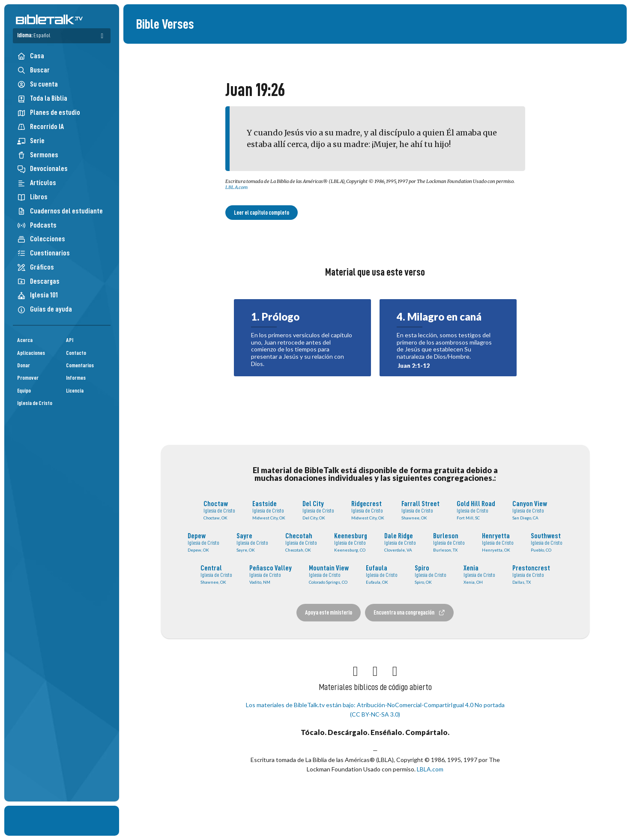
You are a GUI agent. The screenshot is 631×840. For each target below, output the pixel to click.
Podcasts (37, 225)
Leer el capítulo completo (262, 213)
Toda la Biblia (42, 98)
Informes (76, 378)
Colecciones (41, 239)
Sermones (38, 155)
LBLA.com (236, 187)
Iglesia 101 (37, 295)
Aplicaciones (31, 353)
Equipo (24, 391)
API (70, 340)
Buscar (33, 70)
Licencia (75, 391)
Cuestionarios (43, 253)
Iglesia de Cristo (35, 403)
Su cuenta (37, 84)
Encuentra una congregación (410, 613)
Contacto (76, 353)
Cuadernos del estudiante (60, 211)
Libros (32, 197)
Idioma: (34, 35)
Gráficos (36, 267)
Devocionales (42, 169)
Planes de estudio (49, 112)
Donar (24, 365)
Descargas (38, 281)
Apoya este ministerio (329, 612)
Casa (31, 56)
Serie (31, 141)
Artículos (37, 183)
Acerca (25, 340)
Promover (28, 378)
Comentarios (80, 365)
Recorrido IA (40, 127)
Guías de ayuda (45, 309)
